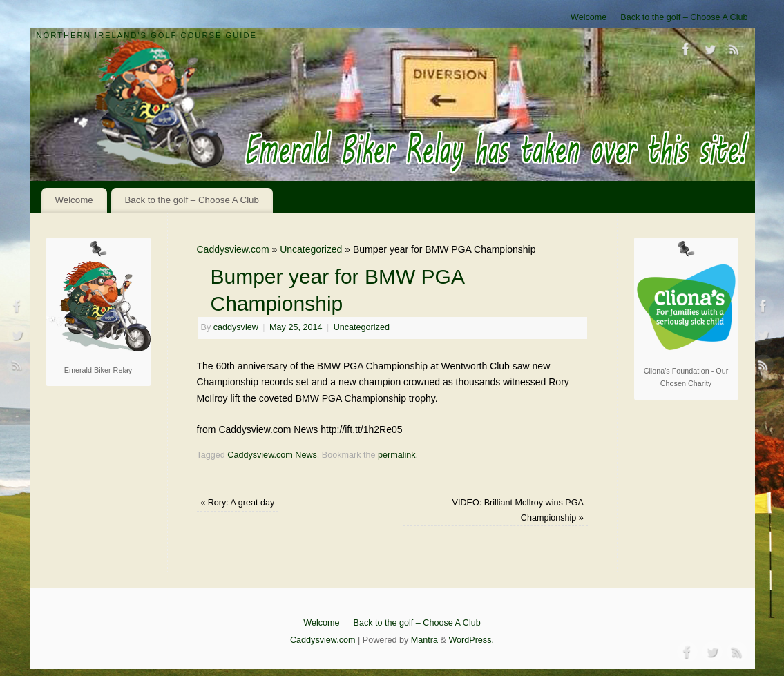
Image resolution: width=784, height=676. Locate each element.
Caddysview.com (233, 249)
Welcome (589, 17)
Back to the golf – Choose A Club (684, 17)
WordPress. (471, 640)
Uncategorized (311, 249)
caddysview (236, 327)
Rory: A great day (237, 503)
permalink (397, 455)
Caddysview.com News (272, 455)
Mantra (424, 640)
